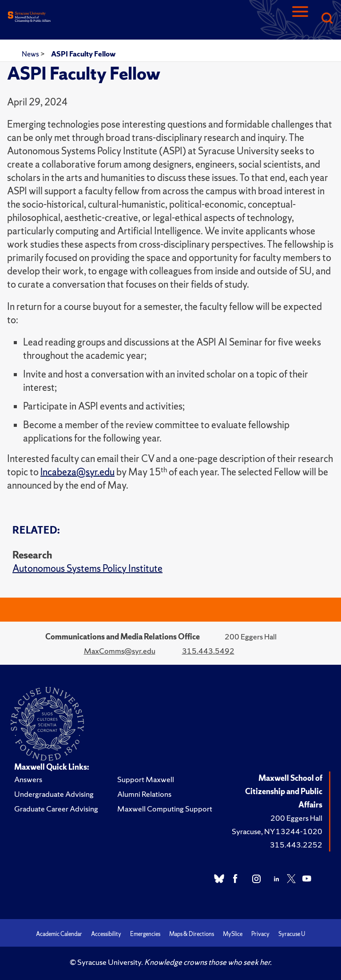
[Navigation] (300, 19)
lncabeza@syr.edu (77, 472)
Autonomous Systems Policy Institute (87, 568)
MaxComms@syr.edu (120, 651)
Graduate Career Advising (56, 809)
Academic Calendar (59, 934)
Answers (28, 779)
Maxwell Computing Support (165, 809)
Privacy (260, 934)
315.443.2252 (296, 845)
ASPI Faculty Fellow (83, 54)
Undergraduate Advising (54, 794)
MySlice (233, 934)
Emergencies (145, 934)
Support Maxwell (146, 779)
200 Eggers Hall (296, 818)
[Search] (327, 19)
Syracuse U (292, 934)
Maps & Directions (192, 934)
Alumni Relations (144, 794)
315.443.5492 (208, 651)
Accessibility (106, 934)
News (31, 54)
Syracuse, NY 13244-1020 (277, 831)
